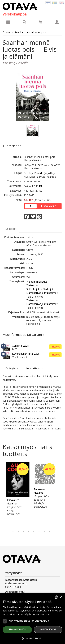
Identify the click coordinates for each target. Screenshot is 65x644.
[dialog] (32, 618)
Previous (2, 495)
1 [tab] (13, 531)
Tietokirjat (32, 285)
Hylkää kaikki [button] (48, 629)
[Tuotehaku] (24, 22)
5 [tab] (34, 531)
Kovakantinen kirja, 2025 (26, 354)
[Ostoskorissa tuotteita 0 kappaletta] (41, 23)
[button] (32, 638)
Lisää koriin (49, 206)
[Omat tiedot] (57, 22)
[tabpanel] (18, 489)
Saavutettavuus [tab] (34, 368)
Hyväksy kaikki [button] (17, 629)
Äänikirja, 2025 (20, 346)
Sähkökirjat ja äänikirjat (40, 289)
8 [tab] (49, 531)
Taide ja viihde (35, 297)
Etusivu (7, 32)
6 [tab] (39, 531)
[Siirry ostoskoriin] (41, 22)
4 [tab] (29, 531)
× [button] (61, 597)
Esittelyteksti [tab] (12, 368)
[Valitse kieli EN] (61, 3)
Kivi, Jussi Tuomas (34, 177)
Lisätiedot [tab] (11, 229)
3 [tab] (23, 531)
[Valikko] (8, 22)
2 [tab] (18, 531)
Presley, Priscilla (33, 173)
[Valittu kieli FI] (48, 3)
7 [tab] (44, 531)
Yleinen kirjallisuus (37, 282)
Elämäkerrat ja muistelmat (42, 293)
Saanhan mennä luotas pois (30, 32)
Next (61, 495)
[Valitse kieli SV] (55, 3)
